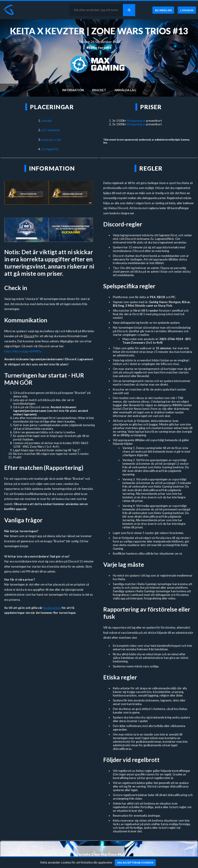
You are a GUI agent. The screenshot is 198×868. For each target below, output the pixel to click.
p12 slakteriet (51, 130)
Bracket (99, 90)
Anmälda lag (125, 90)
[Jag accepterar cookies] (135, 863)
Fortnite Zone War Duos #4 (99, 854)
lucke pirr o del (51, 140)
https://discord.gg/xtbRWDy (23, 351)
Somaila (47, 121)
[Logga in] (187, 10)
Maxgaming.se (136, 121)
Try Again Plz (50, 149)
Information (73, 90)
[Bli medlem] (163, 10)
